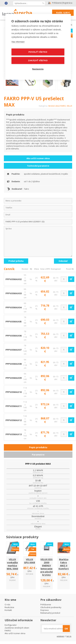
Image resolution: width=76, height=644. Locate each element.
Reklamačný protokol (50, 613)
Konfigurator (11, 625)
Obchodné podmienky (51, 607)
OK (66, 629)
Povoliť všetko (38, 52)
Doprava (44, 610)
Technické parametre (38, 166)
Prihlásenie (57, 3)
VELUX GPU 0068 (30, 561)
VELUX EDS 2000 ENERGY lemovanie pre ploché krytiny (47, 567)
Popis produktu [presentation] (38, 447)
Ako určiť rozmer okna (38, 158)
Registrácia (68, 3)
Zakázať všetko (38, 60)
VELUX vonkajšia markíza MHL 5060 (12, 564)
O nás (7, 604)
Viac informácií (18, 42)
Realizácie (9, 607)
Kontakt (8, 610)
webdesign (61, 636)
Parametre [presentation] (38, 455)
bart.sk (69, 636)
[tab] (38, 447)
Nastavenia (38, 69)
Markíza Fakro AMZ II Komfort (64, 564)
